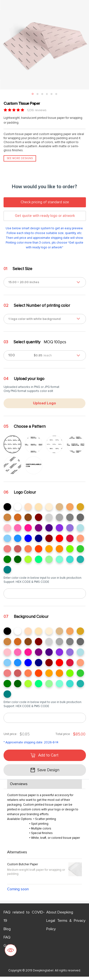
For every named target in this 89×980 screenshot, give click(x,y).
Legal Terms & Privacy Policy (66, 928)
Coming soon (18, 892)
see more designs (20, 158)
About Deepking (60, 916)
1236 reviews (37, 110)
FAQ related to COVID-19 (24, 920)
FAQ (7, 941)
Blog (7, 932)
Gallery (9, 949)
